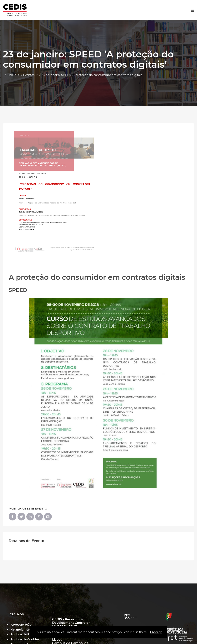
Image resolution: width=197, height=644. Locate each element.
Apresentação (21, 624)
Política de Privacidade (28, 634)
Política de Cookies (25, 639)
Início (12, 75)
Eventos (29, 75)
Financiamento (22, 629)
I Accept (156, 632)
